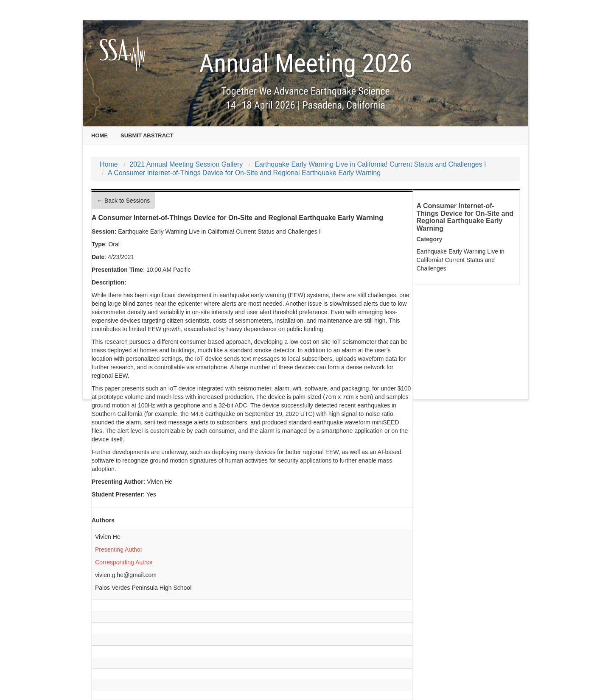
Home (99, 135)
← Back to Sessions (123, 201)
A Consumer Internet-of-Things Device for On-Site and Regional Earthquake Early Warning (244, 173)
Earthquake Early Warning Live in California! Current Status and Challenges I (370, 164)
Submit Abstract (147, 135)
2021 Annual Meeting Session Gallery (186, 164)
